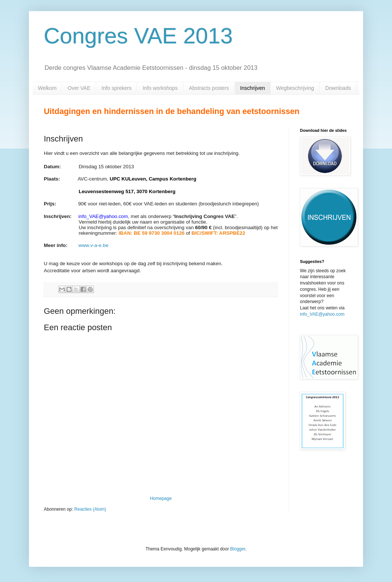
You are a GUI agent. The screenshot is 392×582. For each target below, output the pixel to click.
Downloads (338, 88)
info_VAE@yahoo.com (322, 314)
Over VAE (79, 88)
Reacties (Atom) (90, 509)
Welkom (47, 88)
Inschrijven (253, 88)
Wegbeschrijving (295, 88)
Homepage (161, 498)
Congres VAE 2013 (138, 36)
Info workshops (160, 88)
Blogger (238, 549)
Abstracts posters (209, 88)
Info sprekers (117, 88)
